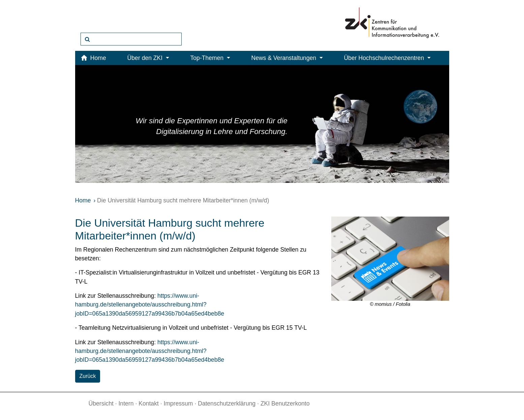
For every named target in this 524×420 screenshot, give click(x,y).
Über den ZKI (148, 58)
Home (83, 200)
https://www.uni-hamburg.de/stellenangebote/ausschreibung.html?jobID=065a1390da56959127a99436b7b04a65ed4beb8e (150, 305)
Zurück (88, 376)
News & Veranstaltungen (287, 58)
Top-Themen (210, 58)
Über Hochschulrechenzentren (387, 58)
